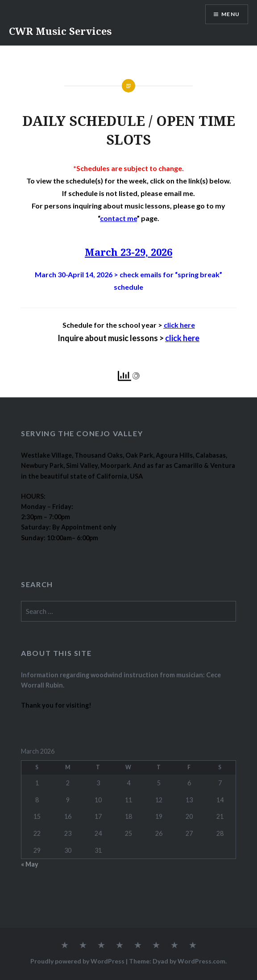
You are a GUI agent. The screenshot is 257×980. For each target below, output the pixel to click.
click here (179, 325)
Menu (230, 14)
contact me (118, 218)
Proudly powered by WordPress (77, 961)
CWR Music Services (60, 31)
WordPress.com (201, 961)
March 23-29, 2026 (128, 252)
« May (30, 864)
